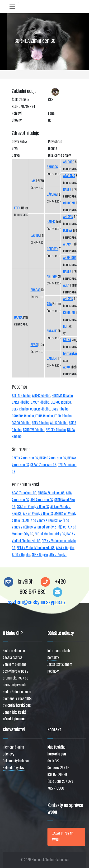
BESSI (34, 345)
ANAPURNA (70, 258)
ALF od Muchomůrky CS (50, 534)
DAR (33, 181)
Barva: (16, 155)
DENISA (68, 230)
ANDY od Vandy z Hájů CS (42, 521)
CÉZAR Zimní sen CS (43, 465)
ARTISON (52, 276)
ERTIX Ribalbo (63, 416)
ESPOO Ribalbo (21, 423)
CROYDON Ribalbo (23, 416)
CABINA (35, 235)
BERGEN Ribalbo (56, 430)
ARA (49, 304)
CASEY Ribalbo (40, 402)
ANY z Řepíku (58, 555)
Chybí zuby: (19, 142)
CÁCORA (52, 194)
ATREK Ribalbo (41, 396)
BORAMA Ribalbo (62, 396)
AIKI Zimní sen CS (42, 500)
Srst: (15, 149)
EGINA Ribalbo (44, 416)
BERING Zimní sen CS (53, 458)
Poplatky (53, 671)
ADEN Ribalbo (40, 423)
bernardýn (70, 354)
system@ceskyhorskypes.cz (37, 602)
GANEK (51, 222)
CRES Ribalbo (60, 409)
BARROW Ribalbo (34, 430)
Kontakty (53, 658)
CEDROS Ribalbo (61, 402)
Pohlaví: (17, 113)
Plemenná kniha (13, 747)
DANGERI (52, 358)
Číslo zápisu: (20, 100)
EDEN (17, 208)
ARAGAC (36, 290)
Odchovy (9, 754)
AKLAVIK (52, 331)
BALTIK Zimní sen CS (25, 458)
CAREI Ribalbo (21, 402)
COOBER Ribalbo (40, 409)
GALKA (67, 340)
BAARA (18, 317)
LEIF (66, 326)
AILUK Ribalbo (59, 423)
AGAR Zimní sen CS (24, 493)
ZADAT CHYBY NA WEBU (63, 837)
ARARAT (68, 244)
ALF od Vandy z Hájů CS (38, 514)
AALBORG (52, 167)
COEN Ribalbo (20, 409)
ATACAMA (69, 176)
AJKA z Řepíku (65, 548)
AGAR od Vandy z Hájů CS (33, 507)
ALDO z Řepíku (21, 555)
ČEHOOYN (53, 249)
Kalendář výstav (14, 768)
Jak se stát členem (60, 664)
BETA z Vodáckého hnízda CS (36, 548)
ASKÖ (66, 367)
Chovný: (17, 120)
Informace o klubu (59, 651)
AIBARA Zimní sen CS (51, 493)
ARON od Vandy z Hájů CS (50, 527)
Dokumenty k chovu (16, 761)
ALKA (66, 285)
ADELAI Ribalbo (21, 396)
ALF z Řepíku (40, 555)
